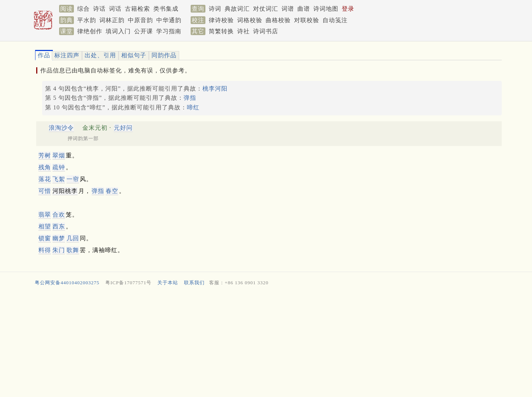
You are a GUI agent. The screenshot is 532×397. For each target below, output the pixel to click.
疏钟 (59, 167)
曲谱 (304, 9)
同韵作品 (164, 55)
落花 (45, 179)
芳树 (45, 155)
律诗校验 (221, 20)
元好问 (123, 128)
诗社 (243, 31)
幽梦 (59, 238)
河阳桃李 (65, 191)
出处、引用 (100, 55)
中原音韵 (140, 20)
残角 (45, 167)
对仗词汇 (266, 9)
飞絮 (59, 179)
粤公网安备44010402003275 (67, 283)
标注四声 (67, 55)
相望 (45, 226)
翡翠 (45, 215)
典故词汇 (237, 9)
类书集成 (166, 9)
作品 (44, 55)
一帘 (73, 179)
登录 (348, 9)
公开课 (144, 31)
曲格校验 (278, 20)
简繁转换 (221, 31)
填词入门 (118, 31)
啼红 (193, 107)
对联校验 (307, 20)
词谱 (288, 9)
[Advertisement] (255, 343)
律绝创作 (90, 31)
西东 (59, 226)
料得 (45, 250)
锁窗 (45, 238)
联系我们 (194, 283)
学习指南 (169, 31)
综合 (83, 9)
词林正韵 (112, 20)
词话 (115, 9)
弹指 (190, 98)
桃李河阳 (215, 89)
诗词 (215, 9)
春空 (112, 191)
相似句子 (134, 55)
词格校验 (250, 20)
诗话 (99, 9)
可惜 (45, 191)
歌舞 (73, 250)
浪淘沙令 (61, 128)
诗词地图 (326, 9)
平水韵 (87, 20)
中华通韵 (169, 20)
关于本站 (168, 283)
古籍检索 (137, 9)
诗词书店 (266, 31)
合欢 (59, 215)
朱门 (59, 250)
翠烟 (59, 155)
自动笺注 (335, 20)
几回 (73, 238)
